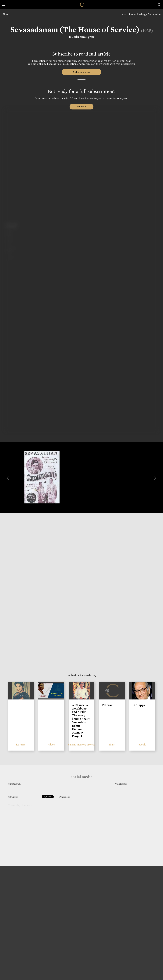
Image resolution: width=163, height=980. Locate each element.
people (142, 745)
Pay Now (81, 107)
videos (51, 745)
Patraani (108, 705)
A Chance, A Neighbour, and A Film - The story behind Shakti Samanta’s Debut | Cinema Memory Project (81, 720)
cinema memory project (81, 745)
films (5, 14)
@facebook (64, 797)
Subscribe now (82, 72)
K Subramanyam (81, 37)
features (21, 745)
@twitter (13, 797)
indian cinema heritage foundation (140, 14)
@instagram (14, 784)
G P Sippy (139, 705)
